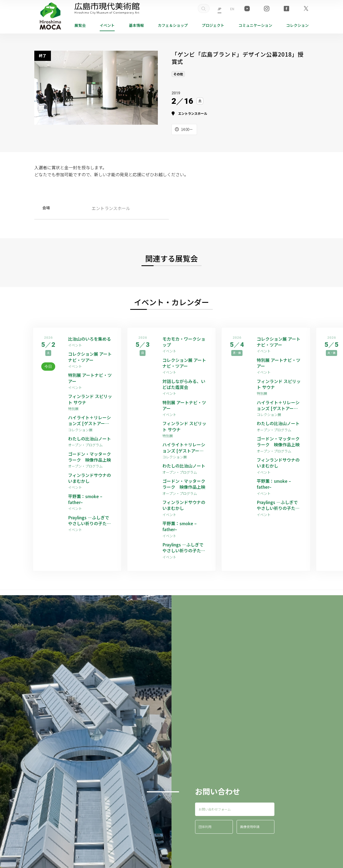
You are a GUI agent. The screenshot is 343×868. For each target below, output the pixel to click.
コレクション (297, 25)
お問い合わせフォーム (215, 809)
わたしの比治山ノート (90, 439)
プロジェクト (213, 25)
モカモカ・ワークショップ (184, 342)
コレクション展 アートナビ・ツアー (90, 357)
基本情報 (136, 25)
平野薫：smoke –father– (85, 499)
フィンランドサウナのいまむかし (90, 478)
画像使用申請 (250, 827)
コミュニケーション (255, 25)
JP (219, 9)
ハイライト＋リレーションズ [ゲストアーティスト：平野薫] (90, 420)
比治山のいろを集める (90, 339)
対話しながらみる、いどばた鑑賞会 (184, 384)
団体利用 (205, 827)
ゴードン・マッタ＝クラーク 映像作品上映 (90, 457)
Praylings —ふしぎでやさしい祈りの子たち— (90, 521)
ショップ (173, 25)
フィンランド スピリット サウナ (90, 399)
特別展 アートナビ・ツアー (90, 378)
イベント (107, 25)
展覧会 (80, 25)
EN (232, 9)
